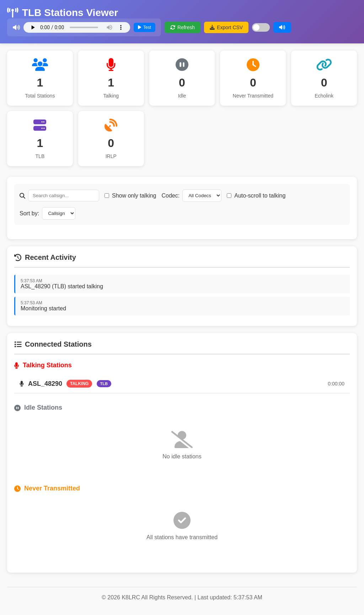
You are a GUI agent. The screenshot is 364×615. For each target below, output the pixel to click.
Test (144, 27)
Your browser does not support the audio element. (77, 27)
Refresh (183, 27)
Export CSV (226, 27)
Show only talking (134, 196)
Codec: (171, 196)
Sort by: (29, 213)
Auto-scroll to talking (260, 196)
